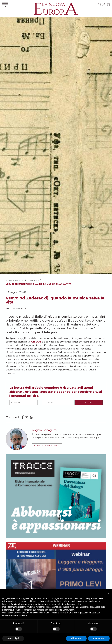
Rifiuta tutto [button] (76, 638)
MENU (5, 5)
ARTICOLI (20, 281)
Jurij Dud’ (36, 342)
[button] (108, 594)
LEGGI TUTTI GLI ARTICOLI (47, 445)
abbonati (64, 392)
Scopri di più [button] (13, 638)
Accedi (89, 402)
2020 (29, 281)
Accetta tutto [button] (99, 638)
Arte (36, 281)
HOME (9, 281)
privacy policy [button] (8, 601)
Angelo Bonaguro (17, 309)
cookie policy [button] (75, 604)
